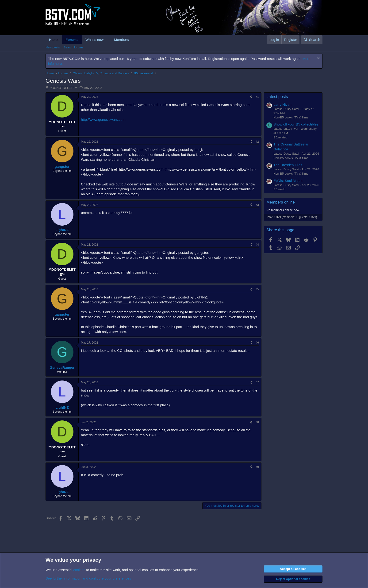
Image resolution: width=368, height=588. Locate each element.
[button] (107, 40)
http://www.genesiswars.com (103, 120)
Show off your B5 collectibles (296, 124)
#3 (257, 205)
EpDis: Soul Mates (288, 181)
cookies (79, 570)
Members (121, 40)
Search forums (74, 47)
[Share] (251, 97)
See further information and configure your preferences (88, 578)
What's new (94, 40)
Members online (281, 202)
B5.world (279, 189)
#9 (257, 467)
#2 (257, 142)
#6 (257, 343)
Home (54, 40)
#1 (257, 97)
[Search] (312, 40)
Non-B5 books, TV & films (291, 117)
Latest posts (277, 97)
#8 (257, 422)
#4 (257, 245)
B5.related (280, 137)
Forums (72, 40)
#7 (257, 382)
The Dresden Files (288, 165)
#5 (257, 289)
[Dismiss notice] (318, 59)
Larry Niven (282, 104)
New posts (53, 47)
